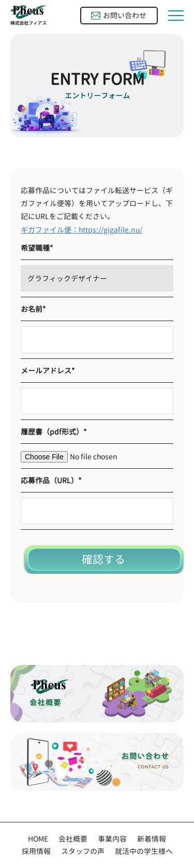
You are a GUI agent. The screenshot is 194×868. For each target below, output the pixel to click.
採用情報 (36, 851)
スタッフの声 (83, 851)
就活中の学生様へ (144, 851)
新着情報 (152, 839)
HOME (38, 839)
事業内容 (112, 839)
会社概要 (73, 839)
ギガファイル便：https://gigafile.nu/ (81, 230)
